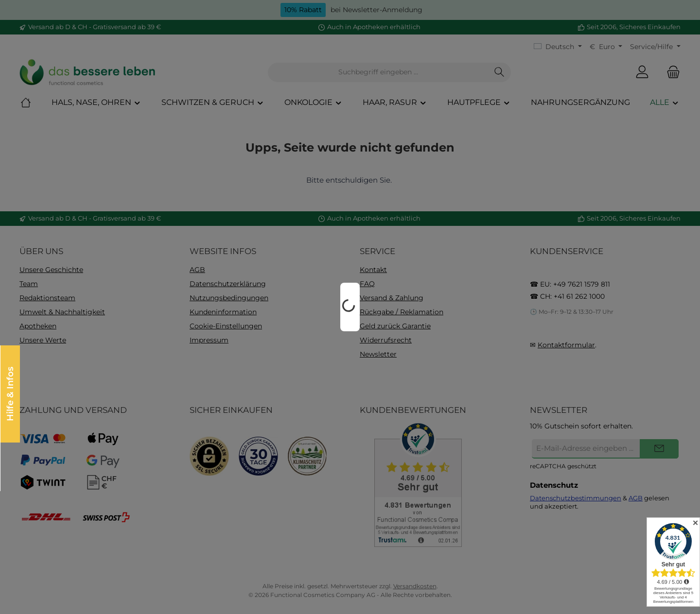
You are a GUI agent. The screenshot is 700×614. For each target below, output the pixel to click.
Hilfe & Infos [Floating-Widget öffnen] (10, 394)
